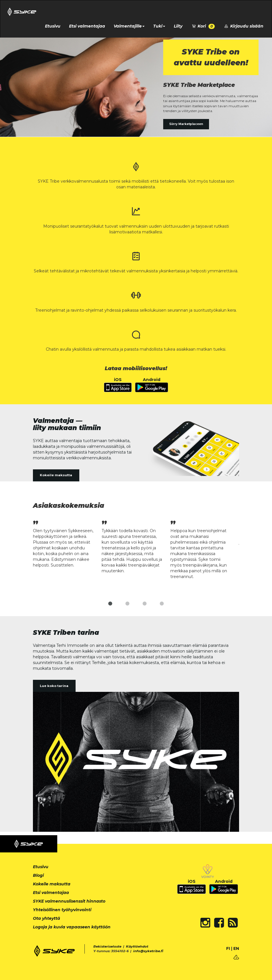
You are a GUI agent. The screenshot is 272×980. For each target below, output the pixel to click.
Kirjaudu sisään (243, 26)
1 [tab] (110, 604)
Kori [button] (203, 26)
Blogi (38, 875)
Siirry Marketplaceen (186, 124)
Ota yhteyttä (47, 918)
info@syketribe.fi (148, 951)
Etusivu (53, 26)
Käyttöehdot (137, 946)
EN (236, 948)
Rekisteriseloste (107, 946)
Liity (178, 26)
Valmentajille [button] (129, 26)
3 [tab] (145, 604)
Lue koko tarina (54, 686)
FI (228, 948)
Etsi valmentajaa (87, 26)
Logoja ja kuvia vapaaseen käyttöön (72, 927)
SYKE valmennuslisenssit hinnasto (69, 901)
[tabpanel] (67, 543)
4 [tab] (162, 604)
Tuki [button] (159, 26)
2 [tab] (127, 604)
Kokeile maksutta (56, 475)
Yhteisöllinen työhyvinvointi (62, 910)
